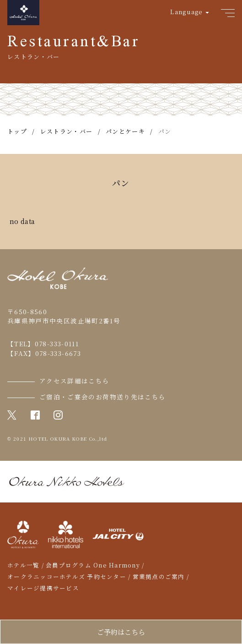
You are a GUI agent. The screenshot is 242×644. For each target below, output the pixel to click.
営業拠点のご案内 (159, 577)
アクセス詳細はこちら (75, 381)
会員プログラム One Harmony (93, 565)
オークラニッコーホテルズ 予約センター (67, 577)
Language (186, 12)
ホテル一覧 (23, 565)
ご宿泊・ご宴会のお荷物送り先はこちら (102, 397)
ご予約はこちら (121, 632)
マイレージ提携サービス (43, 588)
